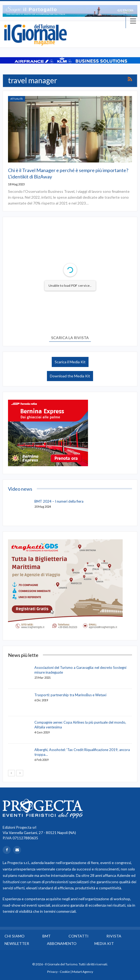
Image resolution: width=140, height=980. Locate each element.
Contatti (79, 936)
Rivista (114, 936)
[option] (70, 11)
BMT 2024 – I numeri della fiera (59, 501)
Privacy (52, 972)
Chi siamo (15, 936)
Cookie (65, 972)
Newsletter (17, 943)
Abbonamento (62, 943)
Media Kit (104, 943)
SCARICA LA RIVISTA (70, 338)
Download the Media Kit (70, 376)
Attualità (17, 99)
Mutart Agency (83, 972)
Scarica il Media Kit (70, 362)
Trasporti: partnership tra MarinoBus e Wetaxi (70, 695)
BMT (47, 936)
